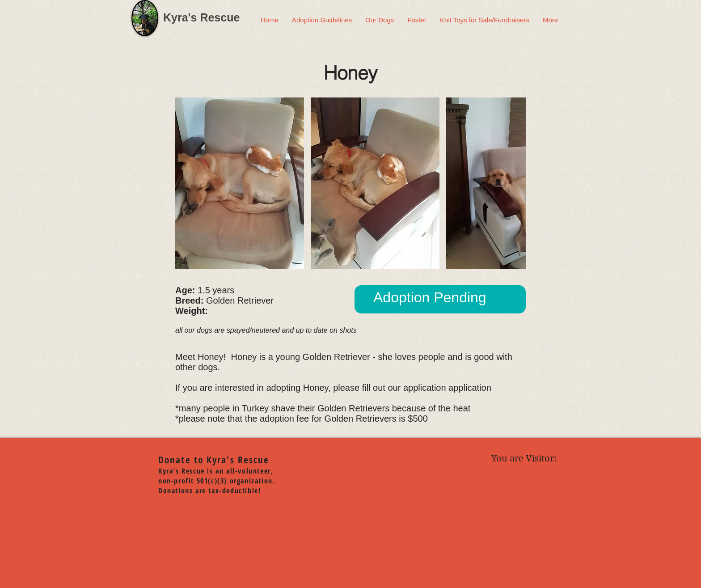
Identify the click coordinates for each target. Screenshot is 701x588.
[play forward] (515, 183)
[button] (240, 183)
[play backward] (186, 183)
